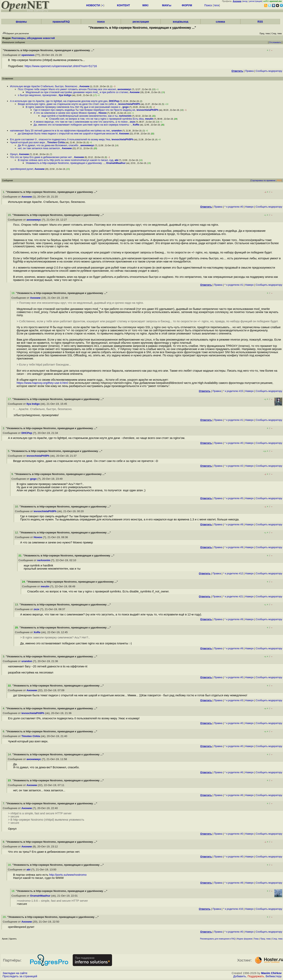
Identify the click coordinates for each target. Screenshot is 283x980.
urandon (117, 131)
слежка (220, 22)
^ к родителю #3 (234, 700)
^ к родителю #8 (234, 883)
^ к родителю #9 (234, 524)
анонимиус (125, 89)
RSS (260, 22)
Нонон (102, 113)
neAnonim (125, 116)
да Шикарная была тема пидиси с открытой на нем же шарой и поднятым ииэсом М (68, 133)
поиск (101, 22)
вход (245, 1)
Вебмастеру (274, 976)
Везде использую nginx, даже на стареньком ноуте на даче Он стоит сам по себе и (67, 104)
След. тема (277, 939)
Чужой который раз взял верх (28, 142)
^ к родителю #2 (234, 466)
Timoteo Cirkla (56, 142)
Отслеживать (275, 42)
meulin (149, 119)
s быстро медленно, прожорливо (38, 95)
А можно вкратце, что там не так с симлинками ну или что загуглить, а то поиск (81, 122)
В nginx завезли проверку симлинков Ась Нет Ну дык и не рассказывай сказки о (73, 107)
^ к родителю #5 (234, 498)
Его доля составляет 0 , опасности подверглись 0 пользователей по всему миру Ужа (60, 139)
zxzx (132, 122)
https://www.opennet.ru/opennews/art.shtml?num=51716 (61, 66)
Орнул (14, 154)
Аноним (84, 86)
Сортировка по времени (263, 180)
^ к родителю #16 (233, 909)
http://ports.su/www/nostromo (68, 875)
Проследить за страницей (20, 976)
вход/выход (181, 22)
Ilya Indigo (65, 95)
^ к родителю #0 (234, 207)
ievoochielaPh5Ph (129, 104)
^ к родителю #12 (233, 573)
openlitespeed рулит (22, 169)
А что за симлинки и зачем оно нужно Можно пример (65, 113)
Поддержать (256, 976)
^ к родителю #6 (234, 772)
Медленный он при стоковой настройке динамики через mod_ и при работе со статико (77, 92)
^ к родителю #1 (234, 285)
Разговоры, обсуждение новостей (33, 38)
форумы (21, 22)
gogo (126, 107)
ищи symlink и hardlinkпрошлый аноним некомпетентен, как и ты (79, 116)
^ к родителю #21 (233, 596)
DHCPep (114, 101)
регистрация (256, 1)
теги (216, 5)
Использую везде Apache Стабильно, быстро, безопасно (44, 86)
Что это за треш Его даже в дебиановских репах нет (41, 157)
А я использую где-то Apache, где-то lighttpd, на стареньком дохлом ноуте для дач (59, 101)
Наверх (249, 207)
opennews (28, 55)
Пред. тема (266, 939)
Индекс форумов (244, 939)
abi (116, 160)
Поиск (208, 5)
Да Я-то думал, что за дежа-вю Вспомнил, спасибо (48, 145)
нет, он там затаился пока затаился (39, 148)
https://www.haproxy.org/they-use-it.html (42, 383)
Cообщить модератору (269, 71)
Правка (249, 71)
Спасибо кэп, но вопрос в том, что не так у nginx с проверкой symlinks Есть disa (96, 119)
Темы (256, 939)
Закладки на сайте (15, 973)
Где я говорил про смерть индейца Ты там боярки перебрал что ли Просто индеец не (84, 110)
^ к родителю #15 (233, 391)
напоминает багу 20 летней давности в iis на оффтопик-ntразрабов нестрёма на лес (60, 131)
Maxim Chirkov (271, 973)
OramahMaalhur (116, 163)
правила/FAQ (61, 22)
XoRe (136, 125)
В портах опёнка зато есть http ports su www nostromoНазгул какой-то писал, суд (66, 160)
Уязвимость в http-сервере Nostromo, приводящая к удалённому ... (65, 163)
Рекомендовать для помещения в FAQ (218, 939)
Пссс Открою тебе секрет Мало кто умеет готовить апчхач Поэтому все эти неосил (67, 89)
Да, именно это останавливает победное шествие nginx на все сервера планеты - (82, 125)
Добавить (240, 976)
